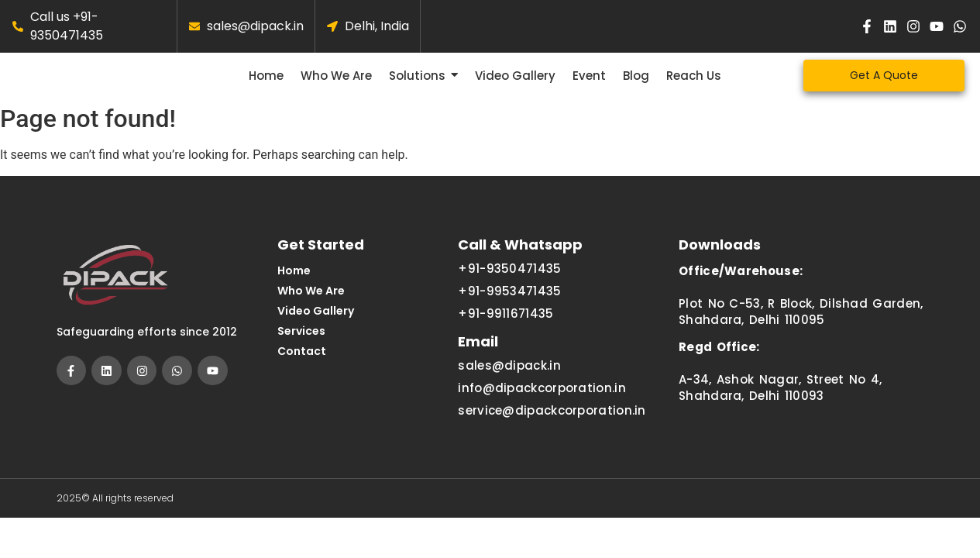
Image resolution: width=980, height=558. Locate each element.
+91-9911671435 (505, 327)
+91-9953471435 (509, 304)
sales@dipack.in (509, 379)
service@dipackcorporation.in (552, 424)
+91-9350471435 (509, 282)
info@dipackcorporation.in (542, 401)
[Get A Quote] (884, 82)
